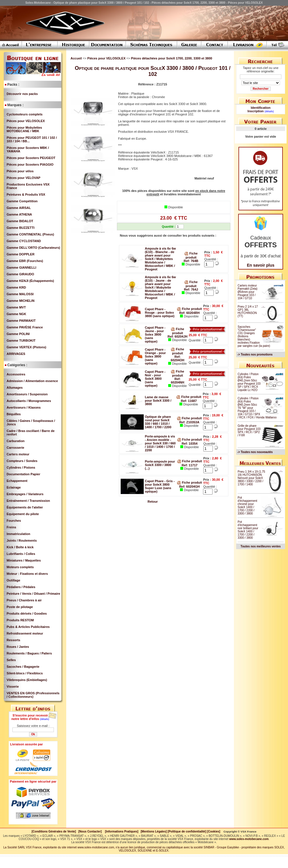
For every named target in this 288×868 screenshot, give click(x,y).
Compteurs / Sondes (22, 461)
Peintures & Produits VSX (26, 194)
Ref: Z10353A (189, 422)
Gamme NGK (16, 314)
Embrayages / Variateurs (25, 494)
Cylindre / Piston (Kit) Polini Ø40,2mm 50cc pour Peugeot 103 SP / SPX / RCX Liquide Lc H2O (249, 382)
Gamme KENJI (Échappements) (30, 281)
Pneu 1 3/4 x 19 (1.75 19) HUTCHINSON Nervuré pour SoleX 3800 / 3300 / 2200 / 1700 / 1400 (251, 478)
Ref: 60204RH (189, 313)
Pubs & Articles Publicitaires (28, 627)
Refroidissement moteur (25, 633)
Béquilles (14, 414)
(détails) (45, 719)
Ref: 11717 (190, 465)
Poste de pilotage (20, 607)
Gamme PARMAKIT (21, 321)
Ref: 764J (191, 289)
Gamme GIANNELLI (21, 267)
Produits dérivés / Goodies (27, 613)
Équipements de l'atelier (25, 507)
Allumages (15, 388)
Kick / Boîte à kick (20, 547)
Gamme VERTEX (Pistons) (26, 347)
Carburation (16, 441)
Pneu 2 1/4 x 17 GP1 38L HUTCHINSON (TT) (248, 311)
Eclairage (14, 487)
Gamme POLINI (18, 334)
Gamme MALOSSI (20, 294)
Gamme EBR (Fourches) (25, 261)
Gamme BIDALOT (20, 221)
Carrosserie (15, 448)
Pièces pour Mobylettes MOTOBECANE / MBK (24, 129)
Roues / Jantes (18, 647)
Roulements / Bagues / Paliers (29, 653)
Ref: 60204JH (178, 336)
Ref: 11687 (189, 401)
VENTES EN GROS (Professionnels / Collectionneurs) (33, 695)
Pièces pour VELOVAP (23, 178)
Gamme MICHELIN (21, 301)
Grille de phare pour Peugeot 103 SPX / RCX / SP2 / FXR (249, 431)
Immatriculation (18, 534)
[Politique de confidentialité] (187, 831)
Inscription (255, 111)
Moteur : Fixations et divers (27, 574)
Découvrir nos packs (22, 94)
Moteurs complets (20, 567)
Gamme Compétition (22, 201)
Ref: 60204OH (178, 358)
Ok (33, 734)
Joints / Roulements (22, 540)
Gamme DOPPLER (21, 254)
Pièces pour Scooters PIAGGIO (30, 164)
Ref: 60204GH (190, 487)
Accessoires (16, 374)
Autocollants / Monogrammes (29, 401)
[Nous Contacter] (90, 831)
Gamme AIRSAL (19, 208)
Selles (11, 660)
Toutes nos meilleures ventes (260, 546)
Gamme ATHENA (19, 214)
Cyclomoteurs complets (25, 114)
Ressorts (13, 640)
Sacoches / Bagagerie (23, 667)
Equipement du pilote (23, 514)
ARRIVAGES (16, 354)
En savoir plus (261, 265)
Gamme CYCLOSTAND (24, 241)
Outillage (13, 580)
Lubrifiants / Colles (21, 554)
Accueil (76, 58)
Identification (261, 108)
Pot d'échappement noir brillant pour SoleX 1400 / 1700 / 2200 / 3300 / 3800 (248, 530)
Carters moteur (18, 454)
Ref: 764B (191, 261)
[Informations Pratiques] (122, 831)
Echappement (17, 481)
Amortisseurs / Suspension (27, 394)
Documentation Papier (23, 474)
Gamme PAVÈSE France (25, 327)
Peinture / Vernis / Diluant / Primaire (33, 594)
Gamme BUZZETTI (21, 228)
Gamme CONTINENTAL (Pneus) (30, 234)
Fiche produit (189, 309)
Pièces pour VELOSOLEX (26, 121)
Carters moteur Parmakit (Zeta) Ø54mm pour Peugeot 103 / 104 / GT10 (248, 292)
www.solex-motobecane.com (249, 839)
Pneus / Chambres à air (24, 600)
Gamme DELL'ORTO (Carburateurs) (33, 248)
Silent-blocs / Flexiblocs (25, 673)
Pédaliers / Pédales (21, 587)
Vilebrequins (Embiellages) (27, 680)
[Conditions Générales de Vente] (55, 831)
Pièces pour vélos (20, 171)
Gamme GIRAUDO (20, 274)
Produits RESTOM (20, 620)
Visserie (13, 686)
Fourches (14, 521)
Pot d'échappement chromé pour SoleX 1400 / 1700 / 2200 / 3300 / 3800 (247, 506)
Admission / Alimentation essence (32, 381)
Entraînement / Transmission (28, 501)
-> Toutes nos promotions (255, 355)
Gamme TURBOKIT (21, 341)
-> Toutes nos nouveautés (255, 452)
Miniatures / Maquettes (24, 560)
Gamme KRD (16, 287)
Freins (11, 527)
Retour (152, 502)
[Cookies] (214, 831)
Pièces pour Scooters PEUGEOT (31, 158)
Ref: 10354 (190, 444)
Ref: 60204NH (177, 381)
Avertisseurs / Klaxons (24, 407)
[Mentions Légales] (154, 831)
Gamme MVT (16, 307)
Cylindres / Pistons (21, 467)
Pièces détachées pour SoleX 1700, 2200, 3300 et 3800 (172, 58)
